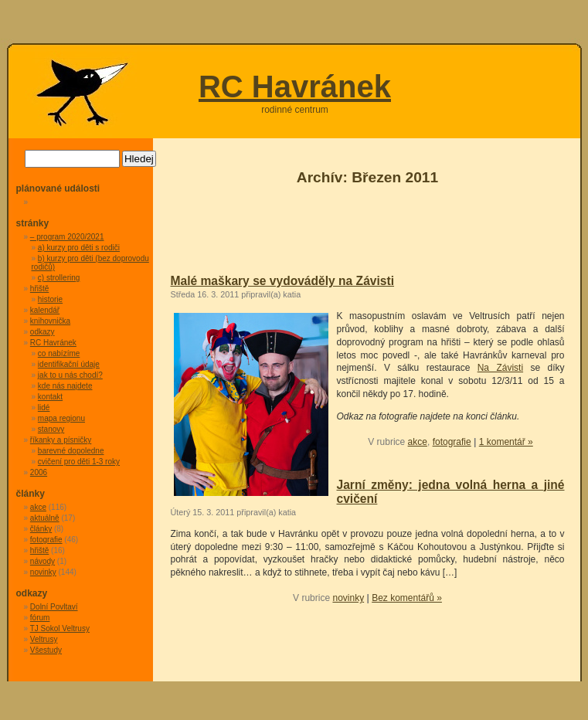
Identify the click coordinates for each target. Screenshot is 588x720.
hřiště (39, 289)
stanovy (51, 429)
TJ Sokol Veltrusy (60, 628)
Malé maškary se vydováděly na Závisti (283, 281)
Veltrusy (44, 639)
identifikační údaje (69, 364)
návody (42, 561)
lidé (44, 408)
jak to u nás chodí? (70, 375)
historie (50, 299)
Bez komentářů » (407, 598)
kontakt (50, 397)
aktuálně (45, 518)
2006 (39, 472)
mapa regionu (61, 418)
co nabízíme (59, 353)
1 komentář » (506, 442)
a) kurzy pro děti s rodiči (79, 248)
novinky (348, 598)
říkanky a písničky (61, 440)
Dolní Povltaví (54, 607)
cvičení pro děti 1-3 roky (79, 462)
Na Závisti (500, 368)
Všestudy (46, 650)
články (41, 529)
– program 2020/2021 (67, 237)
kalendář (45, 310)
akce (418, 442)
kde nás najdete (65, 386)
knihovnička (50, 321)
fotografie (452, 442)
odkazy (42, 332)
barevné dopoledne (71, 451)
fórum (40, 618)
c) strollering (59, 278)
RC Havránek (295, 87)
